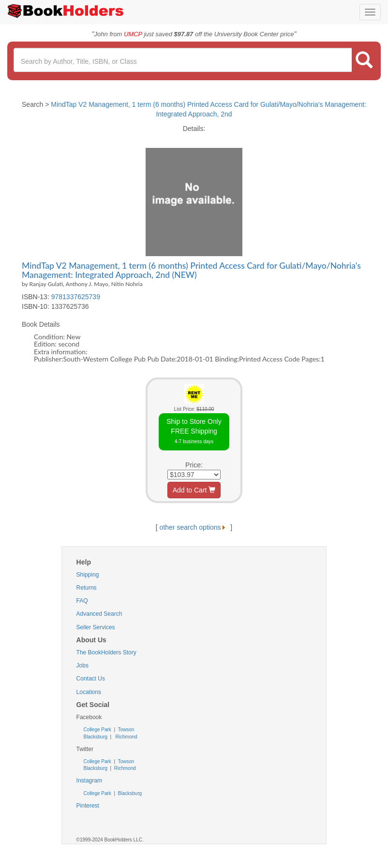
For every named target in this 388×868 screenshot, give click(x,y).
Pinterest (88, 806)
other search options (194, 527)
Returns (87, 588)
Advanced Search (99, 614)
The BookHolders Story (106, 652)
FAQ (82, 601)
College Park (98, 730)
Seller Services (96, 627)
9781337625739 (76, 297)
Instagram (89, 781)
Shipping (88, 575)
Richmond (126, 737)
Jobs (82, 665)
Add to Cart (194, 490)
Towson (126, 730)
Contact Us (91, 679)
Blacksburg (96, 737)
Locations (89, 692)
